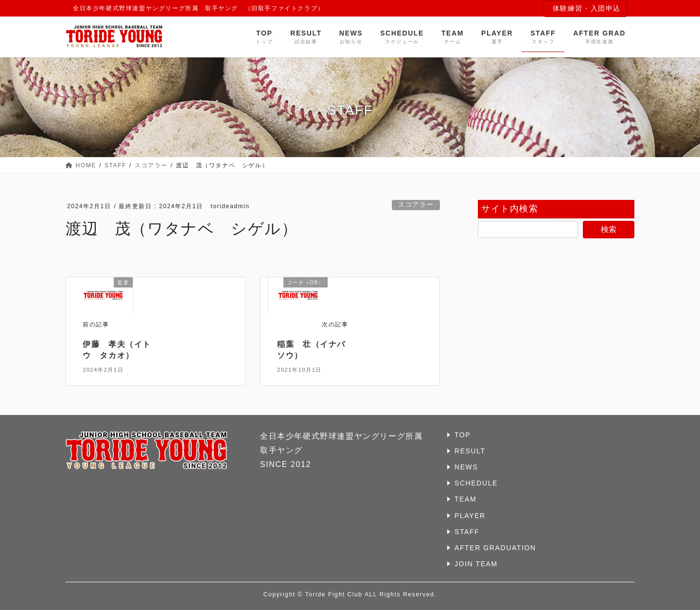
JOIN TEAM (476, 564)
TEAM (465, 499)
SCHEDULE (476, 483)
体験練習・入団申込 (587, 8)
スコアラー (416, 205)
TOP (463, 435)
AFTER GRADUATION (495, 548)
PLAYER (470, 516)
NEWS (466, 467)
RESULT (470, 451)
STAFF (467, 532)
